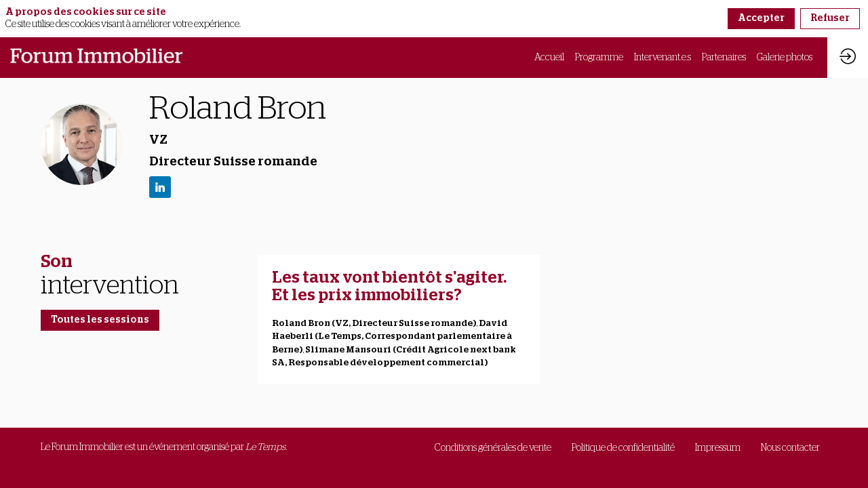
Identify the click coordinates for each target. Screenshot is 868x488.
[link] (549, 58)
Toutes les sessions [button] (100, 320)
